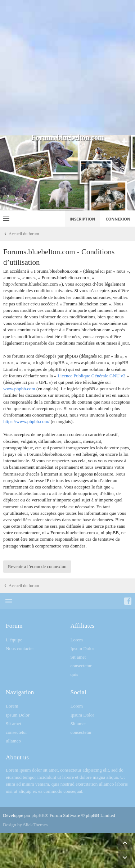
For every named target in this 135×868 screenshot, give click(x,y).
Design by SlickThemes (25, 825)
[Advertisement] (67, 67)
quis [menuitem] (75, 674)
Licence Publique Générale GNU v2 (91, 376)
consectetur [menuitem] (81, 666)
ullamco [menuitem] (13, 741)
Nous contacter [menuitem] (20, 648)
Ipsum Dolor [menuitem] (82, 648)
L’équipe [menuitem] (14, 640)
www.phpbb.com (19, 389)
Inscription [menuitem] (82, 219)
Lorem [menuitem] (77, 640)
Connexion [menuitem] (118, 219)
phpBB (38, 815)
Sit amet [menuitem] (78, 657)
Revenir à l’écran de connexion (37, 566)
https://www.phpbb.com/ (26, 421)
